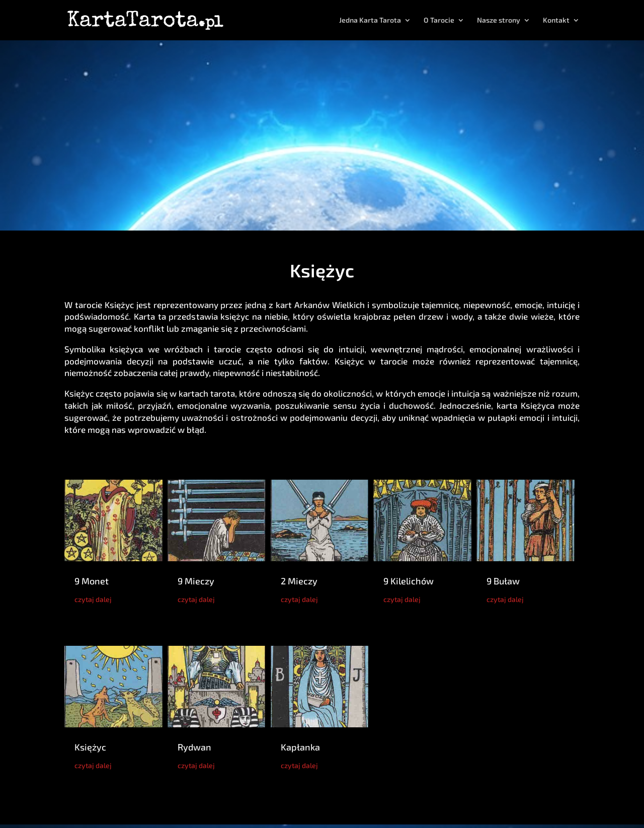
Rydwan (194, 747)
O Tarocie (439, 20)
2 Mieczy (299, 581)
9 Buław (503, 581)
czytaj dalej (93, 599)
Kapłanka (300, 747)
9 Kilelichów (409, 581)
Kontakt (556, 20)
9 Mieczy (196, 581)
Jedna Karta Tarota (370, 20)
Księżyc (90, 747)
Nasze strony (499, 20)
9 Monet (92, 581)
